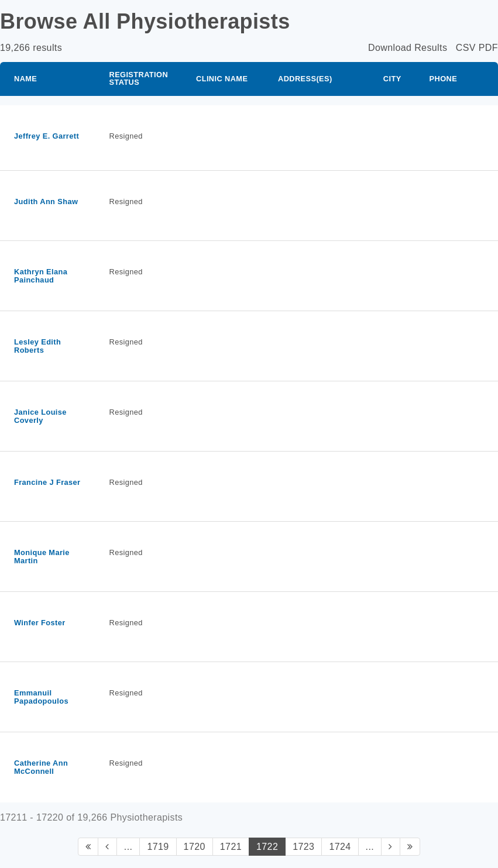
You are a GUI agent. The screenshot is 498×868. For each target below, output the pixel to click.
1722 (267, 847)
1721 (231, 847)
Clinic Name (222, 79)
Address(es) (305, 79)
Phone (444, 79)
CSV (466, 48)
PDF (488, 48)
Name (25, 79)
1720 (195, 847)
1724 (340, 847)
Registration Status (138, 78)
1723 (303, 847)
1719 (158, 847)
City (392, 79)
